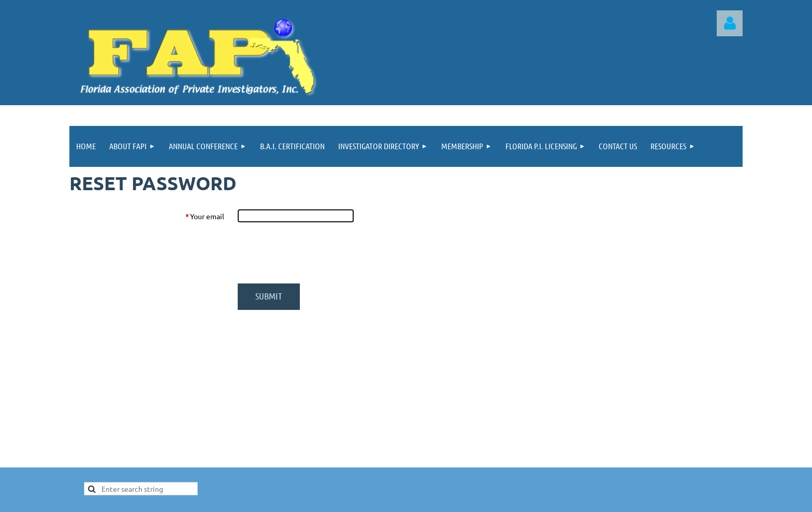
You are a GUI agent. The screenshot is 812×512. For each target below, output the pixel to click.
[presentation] (316, 253)
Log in (730, 23)
